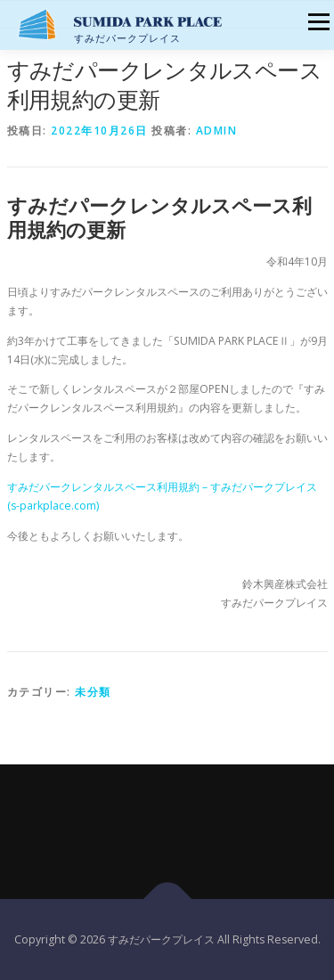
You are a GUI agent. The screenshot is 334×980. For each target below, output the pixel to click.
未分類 (93, 692)
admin (217, 131)
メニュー (318, 22)
